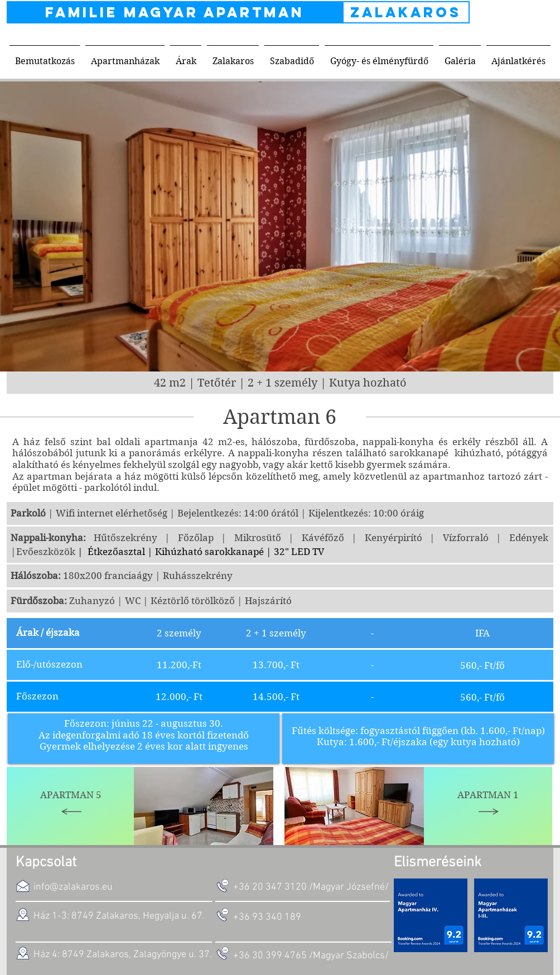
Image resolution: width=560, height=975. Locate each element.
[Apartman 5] (71, 806)
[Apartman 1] (488, 806)
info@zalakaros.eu (73, 887)
